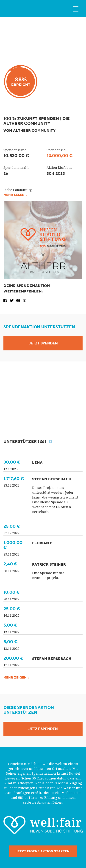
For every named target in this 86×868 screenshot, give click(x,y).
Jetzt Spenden (43, 343)
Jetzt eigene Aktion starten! (43, 851)
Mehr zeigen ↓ (16, 677)
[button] (6, 300)
